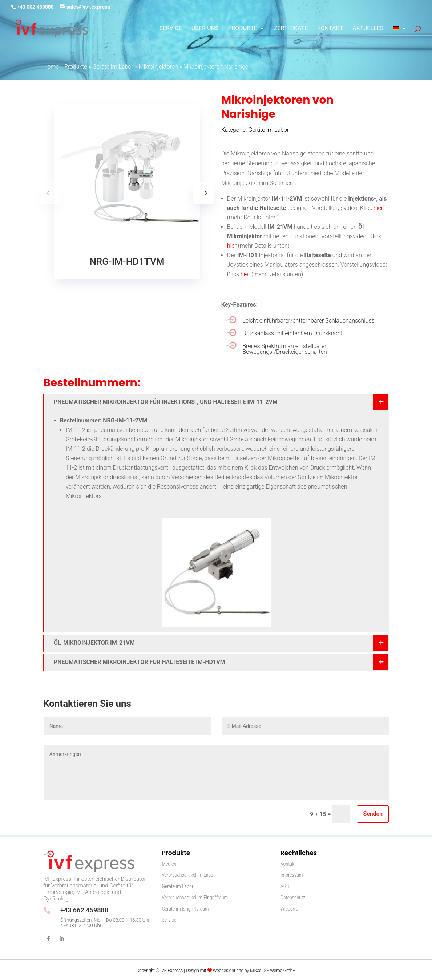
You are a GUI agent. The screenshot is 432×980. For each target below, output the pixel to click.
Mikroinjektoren (158, 67)
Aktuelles (368, 29)
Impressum (292, 875)
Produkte (243, 29)
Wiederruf (290, 909)
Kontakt (330, 29)
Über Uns (205, 29)
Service (171, 29)
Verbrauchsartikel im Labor (188, 875)
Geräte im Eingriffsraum (185, 909)
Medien (169, 864)
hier (378, 208)
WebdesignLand (229, 971)
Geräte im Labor (113, 67)
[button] (203, 193)
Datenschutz (293, 898)
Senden (373, 814)
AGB (285, 886)
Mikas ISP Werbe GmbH (273, 971)
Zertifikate (291, 29)
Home (51, 67)
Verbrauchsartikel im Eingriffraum (195, 898)
